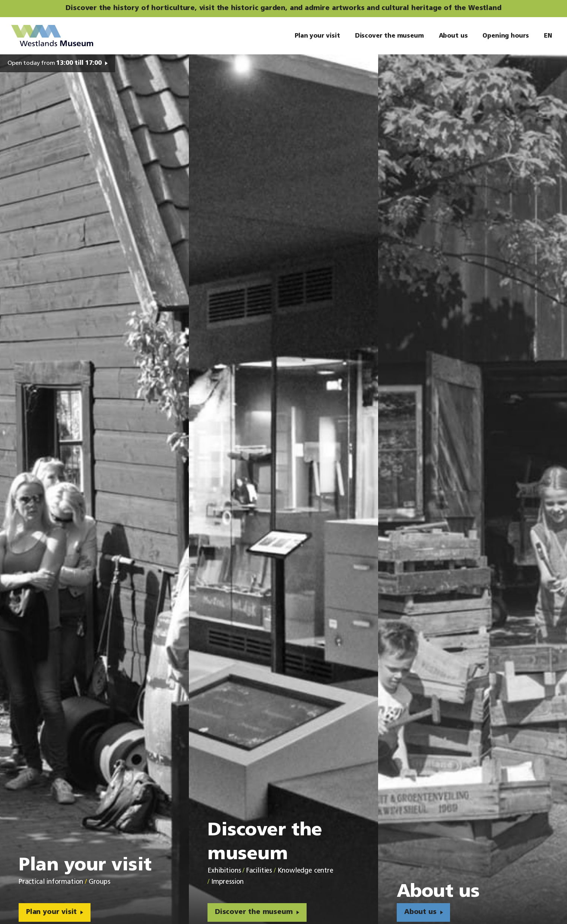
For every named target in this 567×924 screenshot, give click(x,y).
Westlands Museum (52, 36)
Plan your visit (51, 912)
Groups (99, 882)
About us (420, 912)
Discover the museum (254, 912)
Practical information (51, 882)
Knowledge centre (305, 871)
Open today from (55, 63)
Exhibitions (224, 871)
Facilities (259, 871)
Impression (227, 882)
